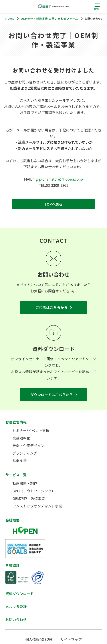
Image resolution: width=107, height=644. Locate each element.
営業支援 (20, 461)
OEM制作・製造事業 (29, 498)
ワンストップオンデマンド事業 (37, 506)
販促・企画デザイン (28, 445)
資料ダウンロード (20, 594)
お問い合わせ (16, 619)
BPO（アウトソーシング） (34, 491)
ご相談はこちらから (52, 307)
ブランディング (25, 453)
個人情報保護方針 (40, 639)
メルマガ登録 (16, 607)
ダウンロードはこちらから (52, 395)
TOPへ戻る (53, 204)
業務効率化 (21, 438)
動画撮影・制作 (25, 483)
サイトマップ (71, 639)
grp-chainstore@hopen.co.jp (59, 179)
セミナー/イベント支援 (31, 430)
